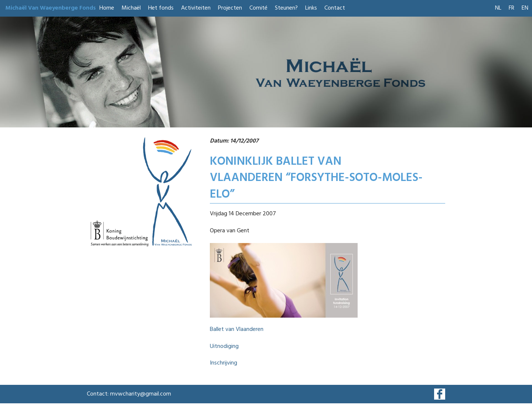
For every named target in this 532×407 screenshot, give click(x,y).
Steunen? (286, 8)
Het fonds (161, 8)
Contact (335, 8)
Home (107, 8)
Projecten (230, 8)
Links (311, 8)
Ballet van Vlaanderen (237, 329)
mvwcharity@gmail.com (141, 394)
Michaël (131, 8)
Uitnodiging (224, 346)
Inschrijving (224, 363)
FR (511, 8)
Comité (258, 8)
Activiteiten (196, 8)
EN (525, 8)
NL (498, 8)
